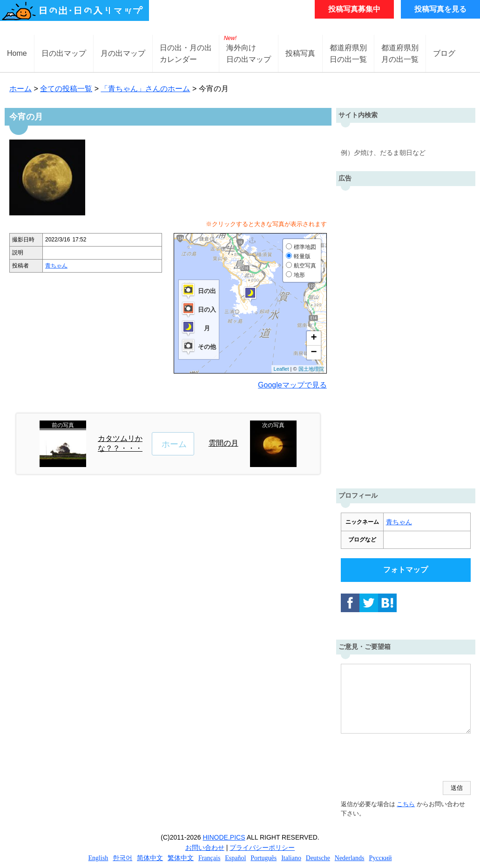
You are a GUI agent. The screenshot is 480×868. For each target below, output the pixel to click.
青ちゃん (56, 266)
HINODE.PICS (224, 837)
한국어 (122, 858)
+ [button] (314, 338)
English (98, 858)
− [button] (314, 353)
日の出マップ (64, 53)
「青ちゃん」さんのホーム (145, 89)
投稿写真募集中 (354, 9)
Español (235, 858)
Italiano (291, 858)
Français (209, 858)
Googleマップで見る (292, 385)
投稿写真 (300, 53)
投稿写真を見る (440, 9)
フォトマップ (406, 570)
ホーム (20, 89)
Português (264, 858)
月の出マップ (123, 53)
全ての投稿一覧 (66, 89)
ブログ (444, 53)
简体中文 (150, 858)
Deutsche (318, 858)
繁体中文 (181, 858)
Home (17, 53)
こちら (406, 804)
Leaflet (281, 369)
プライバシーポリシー (262, 848)
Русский (380, 858)
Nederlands (350, 858)
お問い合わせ (205, 848)
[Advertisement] (406, 335)
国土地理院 (311, 369)
